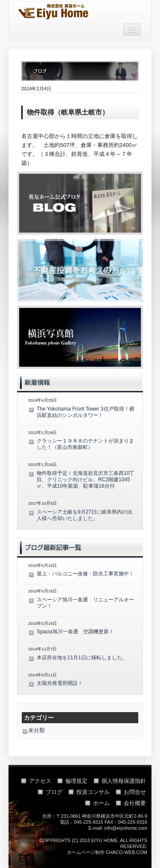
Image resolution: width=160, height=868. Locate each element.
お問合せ (135, 792)
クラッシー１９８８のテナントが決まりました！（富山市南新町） (85, 444)
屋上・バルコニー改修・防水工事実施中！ (85, 574)
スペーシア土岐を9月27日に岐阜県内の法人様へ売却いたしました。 (84, 515)
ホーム (101, 803)
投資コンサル (93, 792)
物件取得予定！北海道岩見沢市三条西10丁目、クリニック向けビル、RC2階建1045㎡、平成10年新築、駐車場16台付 (86, 480)
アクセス (40, 781)
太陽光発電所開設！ (60, 683)
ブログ (54, 792)
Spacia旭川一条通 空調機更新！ (75, 632)
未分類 (36, 730)
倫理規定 (76, 781)
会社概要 (135, 803)
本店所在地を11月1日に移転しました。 (82, 658)
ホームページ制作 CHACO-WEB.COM (107, 852)
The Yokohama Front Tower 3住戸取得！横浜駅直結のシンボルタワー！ (86, 412)
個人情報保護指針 (124, 781)
